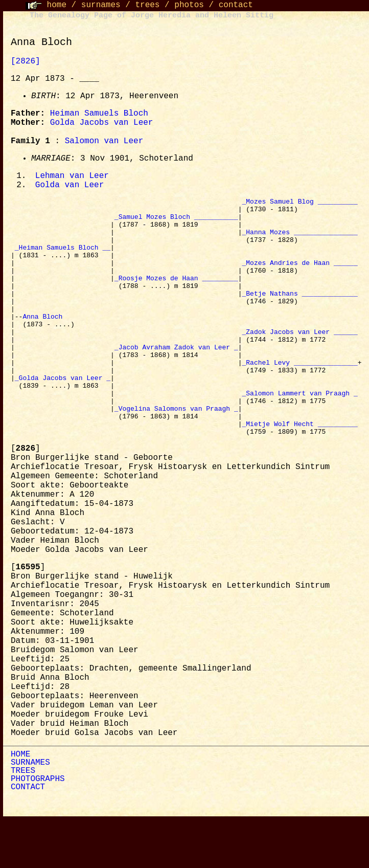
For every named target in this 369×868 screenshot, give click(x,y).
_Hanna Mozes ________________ (299, 240)
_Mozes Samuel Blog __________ (299, 204)
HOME (20, 803)
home (57, 5)
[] (26, 497)
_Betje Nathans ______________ (299, 314)
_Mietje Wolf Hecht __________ (299, 471)
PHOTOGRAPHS (38, 828)
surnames (101, 5)
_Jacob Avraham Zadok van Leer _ (176, 379)
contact (236, 5)
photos (189, 5)
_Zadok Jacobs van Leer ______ (299, 360)
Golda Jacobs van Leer (102, 123)
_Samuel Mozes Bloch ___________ (176, 222)
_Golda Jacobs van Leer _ (63, 415)
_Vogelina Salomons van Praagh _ (176, 452)
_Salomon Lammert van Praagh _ (299, 434)
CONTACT (28, 836)
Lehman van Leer (72, 176)
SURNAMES (30, 811)
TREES (23, 819)
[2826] (26, 61)
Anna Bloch (44, 342)
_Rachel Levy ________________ (299, 397)
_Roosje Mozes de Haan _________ (176, 296)
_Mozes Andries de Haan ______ (299, 277)
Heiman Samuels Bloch (99, 114)
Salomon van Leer (104, 141)
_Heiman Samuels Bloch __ (63, 259)
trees (147, 5)
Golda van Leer (70, 186)
